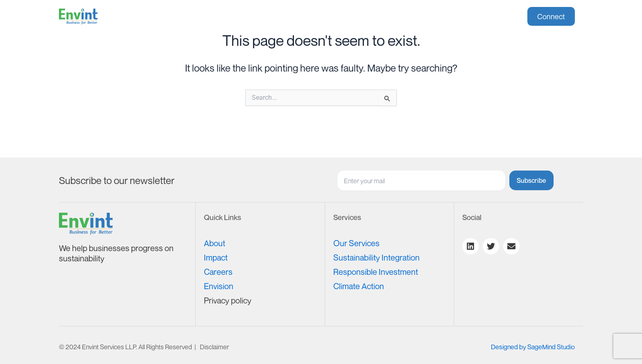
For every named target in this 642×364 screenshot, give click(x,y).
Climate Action (359, 286)
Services (262, 17)
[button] (262, 17)
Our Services (356, 243)
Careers (355, 17)
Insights (405, 17)
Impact (311, 17)
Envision (219, 286)
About (214, 17)
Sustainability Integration (376, 257)
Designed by (533, 347)
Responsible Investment (376, 272)
